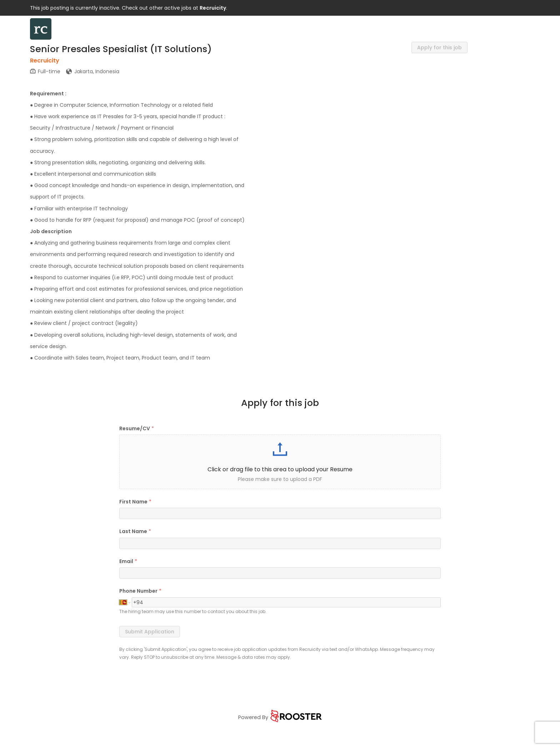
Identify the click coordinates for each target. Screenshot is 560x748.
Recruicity (213, 8)
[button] (280, 462)
